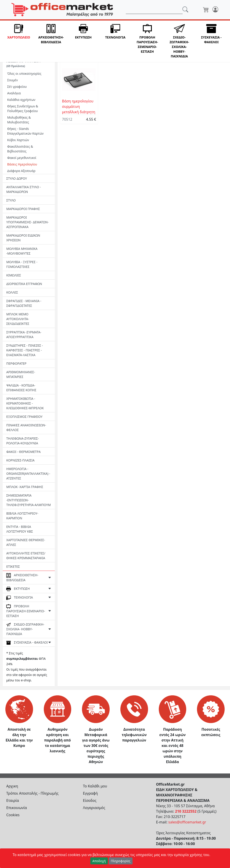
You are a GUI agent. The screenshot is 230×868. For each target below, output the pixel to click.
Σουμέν (12, 80)
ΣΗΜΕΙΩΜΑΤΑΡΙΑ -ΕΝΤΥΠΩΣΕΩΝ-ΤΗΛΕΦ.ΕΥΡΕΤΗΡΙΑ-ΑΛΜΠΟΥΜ (29, 500)
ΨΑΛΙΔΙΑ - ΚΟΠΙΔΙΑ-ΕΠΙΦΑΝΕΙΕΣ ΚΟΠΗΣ (21, 388)
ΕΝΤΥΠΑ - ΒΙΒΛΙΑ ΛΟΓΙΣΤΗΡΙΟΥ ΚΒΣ (20, 529)
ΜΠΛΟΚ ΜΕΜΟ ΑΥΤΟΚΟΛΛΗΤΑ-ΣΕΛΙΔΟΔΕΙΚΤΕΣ (18, 319)
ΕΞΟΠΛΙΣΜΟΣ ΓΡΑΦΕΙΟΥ (24, 417)
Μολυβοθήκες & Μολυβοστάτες (19, 120)
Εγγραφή (90, 793)
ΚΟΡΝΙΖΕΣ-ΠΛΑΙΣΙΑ (20, 460)
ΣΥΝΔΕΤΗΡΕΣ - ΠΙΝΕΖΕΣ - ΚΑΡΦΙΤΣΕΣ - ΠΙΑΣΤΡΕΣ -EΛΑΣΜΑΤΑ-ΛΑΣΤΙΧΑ (25, 350)
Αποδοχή (99, 861)
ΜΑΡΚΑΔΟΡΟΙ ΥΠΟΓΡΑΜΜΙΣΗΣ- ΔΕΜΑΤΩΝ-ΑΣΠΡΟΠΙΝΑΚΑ (28, 222)
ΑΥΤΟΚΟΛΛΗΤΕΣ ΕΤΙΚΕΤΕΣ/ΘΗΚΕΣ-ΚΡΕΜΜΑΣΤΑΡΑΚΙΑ (26, 556)
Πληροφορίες (121, 861)
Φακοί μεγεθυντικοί (22, 158)
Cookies (13, 815)
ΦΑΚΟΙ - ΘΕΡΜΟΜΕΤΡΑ (23, 452)
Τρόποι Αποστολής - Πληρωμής (32, 793)
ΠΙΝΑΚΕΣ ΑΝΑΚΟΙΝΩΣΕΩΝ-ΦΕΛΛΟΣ (26, 427)
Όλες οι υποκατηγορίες (24, 73)
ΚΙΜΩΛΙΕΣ (14, 275)
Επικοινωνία (17, 808)
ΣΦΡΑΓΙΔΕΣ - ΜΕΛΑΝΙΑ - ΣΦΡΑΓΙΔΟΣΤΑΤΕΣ (24, 303)
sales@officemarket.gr (187, 822)
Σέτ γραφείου (17, 87)
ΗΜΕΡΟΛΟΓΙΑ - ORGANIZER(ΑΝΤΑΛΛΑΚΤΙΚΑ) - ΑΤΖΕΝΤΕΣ (28, 474)
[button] (19, 41)
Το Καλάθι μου (95, 786)
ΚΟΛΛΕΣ (12, 292)
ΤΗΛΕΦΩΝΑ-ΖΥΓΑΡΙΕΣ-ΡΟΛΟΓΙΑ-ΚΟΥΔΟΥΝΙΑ (23, 441)
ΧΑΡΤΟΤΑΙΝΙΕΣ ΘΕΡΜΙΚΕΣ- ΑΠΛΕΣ (26, 542)
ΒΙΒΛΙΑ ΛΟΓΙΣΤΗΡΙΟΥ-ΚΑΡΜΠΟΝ (22, 516)
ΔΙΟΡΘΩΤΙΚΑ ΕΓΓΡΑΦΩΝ (24, 284)
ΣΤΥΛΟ (11, 200)
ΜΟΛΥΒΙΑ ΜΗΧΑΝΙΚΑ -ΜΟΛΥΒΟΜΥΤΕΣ (22, 251)
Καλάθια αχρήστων (21, 100)
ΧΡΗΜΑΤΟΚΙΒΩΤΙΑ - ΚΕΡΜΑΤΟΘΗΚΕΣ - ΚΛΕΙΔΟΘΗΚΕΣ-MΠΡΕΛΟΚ (25, 403)
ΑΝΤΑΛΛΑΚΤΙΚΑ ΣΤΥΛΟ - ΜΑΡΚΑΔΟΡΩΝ (24, 189)
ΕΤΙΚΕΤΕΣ (13, 566)
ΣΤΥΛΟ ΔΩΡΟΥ (17, 178)
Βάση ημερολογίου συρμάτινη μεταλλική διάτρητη (79, 106)
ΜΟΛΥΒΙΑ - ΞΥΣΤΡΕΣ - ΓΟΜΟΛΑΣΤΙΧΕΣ (22, 264)
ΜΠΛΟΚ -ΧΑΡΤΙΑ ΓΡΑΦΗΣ (25, 487)
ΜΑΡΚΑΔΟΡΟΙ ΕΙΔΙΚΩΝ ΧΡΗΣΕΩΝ (23, 238)
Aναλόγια (14, 93)
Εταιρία (13, 800)
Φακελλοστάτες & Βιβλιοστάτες (20, 149)
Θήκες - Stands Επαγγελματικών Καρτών (25, 131)
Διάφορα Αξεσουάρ (21, 171)
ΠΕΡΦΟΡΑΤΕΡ (16, 363)
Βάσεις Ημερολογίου (22, 164)
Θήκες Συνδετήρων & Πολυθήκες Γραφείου (23, 108)
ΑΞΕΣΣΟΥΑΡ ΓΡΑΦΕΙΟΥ (24, 63)
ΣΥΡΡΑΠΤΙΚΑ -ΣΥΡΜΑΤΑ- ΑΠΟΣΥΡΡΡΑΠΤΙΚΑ (24, 335)
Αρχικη (12, 786)
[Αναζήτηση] (154, 10)
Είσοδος (90, 800)
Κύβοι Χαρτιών (18, 140)
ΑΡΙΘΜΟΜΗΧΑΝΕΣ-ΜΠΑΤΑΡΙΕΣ (21, 374)
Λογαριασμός (94, 808)
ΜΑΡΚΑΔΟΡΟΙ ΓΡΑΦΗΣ (23, 209)
